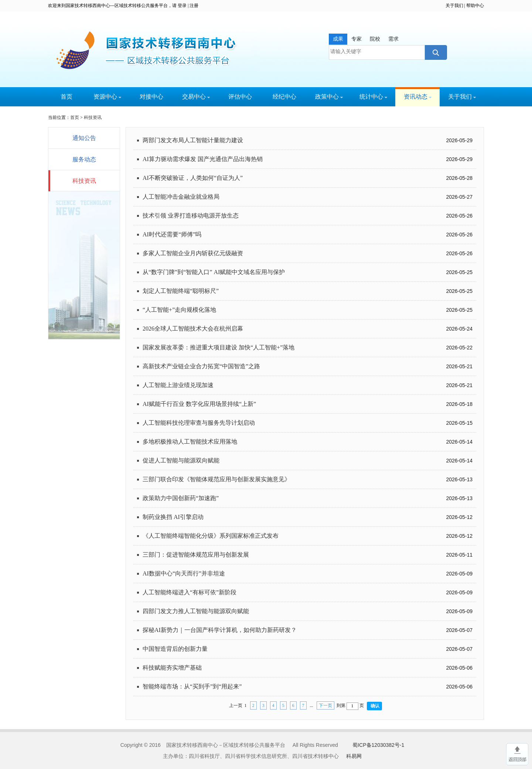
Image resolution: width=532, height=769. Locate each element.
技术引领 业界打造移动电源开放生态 (191, 216)
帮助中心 (475, 6)
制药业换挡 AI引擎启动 (173, 517)
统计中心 (373, 97)
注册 (194, 6)
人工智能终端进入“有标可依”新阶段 (190, 592)
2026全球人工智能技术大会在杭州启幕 (193, 329)
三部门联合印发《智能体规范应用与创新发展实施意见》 (216, 479)
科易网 (354, 756)
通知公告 (84, 138)
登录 (182, 6)
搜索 (435, 52)
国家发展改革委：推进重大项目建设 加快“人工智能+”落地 (219, 347)
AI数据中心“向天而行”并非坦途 (184, 573)
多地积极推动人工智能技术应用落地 (190, 442)
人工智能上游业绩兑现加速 (178, 385)
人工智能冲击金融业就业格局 (181, 197)
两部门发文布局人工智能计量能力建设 (193, 140)
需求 (393, 39)
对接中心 (151, 97)
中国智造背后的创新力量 (175, 649)
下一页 (325, 705)
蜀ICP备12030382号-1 (378, 745)
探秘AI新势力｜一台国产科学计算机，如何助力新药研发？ (220, 630)
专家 (357, 39)
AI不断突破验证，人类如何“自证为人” (193, 178)
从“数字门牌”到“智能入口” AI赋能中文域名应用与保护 (214, 272)
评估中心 (240, 97)
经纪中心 (284, 97)
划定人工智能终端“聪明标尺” (181, 291)
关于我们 (454, 6)
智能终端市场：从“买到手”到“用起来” (192, 686)
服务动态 (84, 159)
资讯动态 (418, 97)
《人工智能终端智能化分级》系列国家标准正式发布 (211, 536)
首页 (66, 97)
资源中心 (107, 97)
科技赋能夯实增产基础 (172, 668)
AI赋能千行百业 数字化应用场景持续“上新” (199, 404)
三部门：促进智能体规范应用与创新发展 (196, 555)
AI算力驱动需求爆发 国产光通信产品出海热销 (203, 159)
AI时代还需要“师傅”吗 (172, 234)
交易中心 (196, 97)
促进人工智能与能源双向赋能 (181, 460)
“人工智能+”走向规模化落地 (179, 310)
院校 (375, 39)
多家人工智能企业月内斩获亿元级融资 (193, 253)
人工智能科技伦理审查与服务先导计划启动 (199, 423)
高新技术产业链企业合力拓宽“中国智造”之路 (201, 366)
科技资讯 (93, 117)
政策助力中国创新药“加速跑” (181, 498)
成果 (338, 39)
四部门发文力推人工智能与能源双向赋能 (196, 611)
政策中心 (329, 97)
